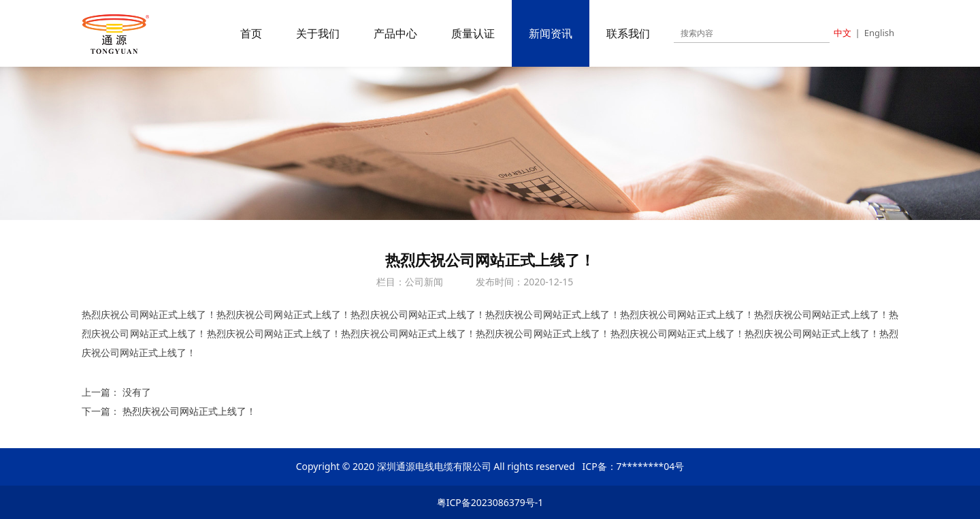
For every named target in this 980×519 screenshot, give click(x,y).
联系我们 (628, 33)
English (879, 33)
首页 (251, 33)
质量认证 (473, 33)
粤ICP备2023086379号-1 (490, 502)
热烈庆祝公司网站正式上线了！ (189, 411)
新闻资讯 (551, 33)
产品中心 (395, 33)
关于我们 (318, 33)
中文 (843, 33)
